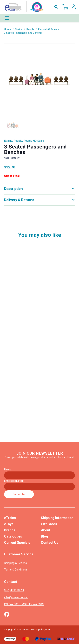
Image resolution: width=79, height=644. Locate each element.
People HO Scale (47, 29)
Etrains (19, 29)
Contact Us (50, 543)
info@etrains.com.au (16, 597)
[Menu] (39, 18)
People (30, 29)
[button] (56, 7)
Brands (10, 530)
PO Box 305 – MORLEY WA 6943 (24, 604)
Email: (14, 481)
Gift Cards (49, 524)
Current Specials (17, 543)
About (46, 530)
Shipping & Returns (15, 563)
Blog (44, 536)
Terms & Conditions (16, 570)
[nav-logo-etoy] (23, 7)
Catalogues (13, 536)
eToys (9, 524)
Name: (8, 469)
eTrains (10, 518)
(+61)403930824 (14, 590)
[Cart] (65, 7)
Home (8, 29)
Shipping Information (57, 518)
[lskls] (74, 7)
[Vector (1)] (7, 614)
